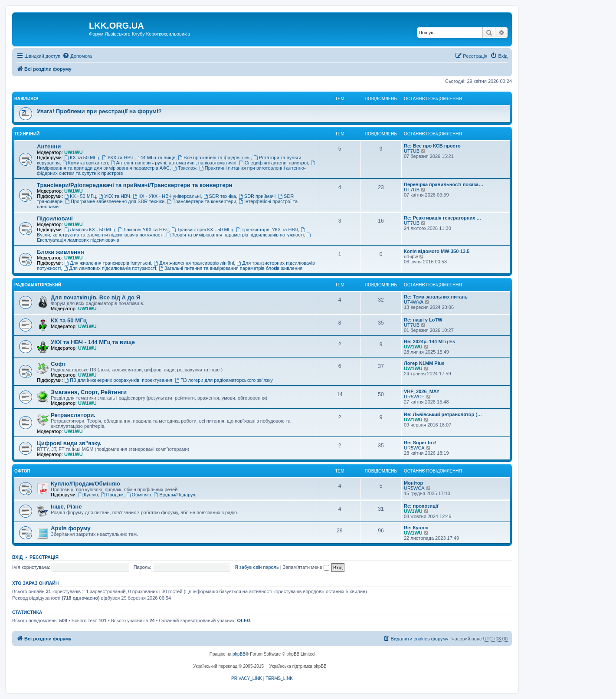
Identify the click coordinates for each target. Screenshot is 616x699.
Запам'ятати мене (306, 567)
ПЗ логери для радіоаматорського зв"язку (224, 380)
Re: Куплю (416, 528)
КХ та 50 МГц (82, 158)
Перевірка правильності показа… (444, 184)
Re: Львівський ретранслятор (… (443, 414)
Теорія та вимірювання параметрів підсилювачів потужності (235, 235)
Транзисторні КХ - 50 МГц (202, 230)
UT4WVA (414, 302)
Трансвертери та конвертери (202, 201)
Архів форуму (71, 528)
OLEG (244, 620)
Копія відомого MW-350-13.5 (437, 251)
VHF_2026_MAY (422, 391)
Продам (112, 495)
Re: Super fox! (420, 443)
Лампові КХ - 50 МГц (90, 230)
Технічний (27, 134)
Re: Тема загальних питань (436, 297)
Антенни (49, 146)
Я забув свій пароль (257, 567)
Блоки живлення (61, 252)
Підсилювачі (55, 218)
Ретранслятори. (73, 415)
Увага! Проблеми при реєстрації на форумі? (99, 111)
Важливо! (26, 99)
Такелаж (184, 168)
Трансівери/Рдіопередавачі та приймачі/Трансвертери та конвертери (135, 185)
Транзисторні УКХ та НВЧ (267, 230)
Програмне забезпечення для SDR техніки (115, 201)
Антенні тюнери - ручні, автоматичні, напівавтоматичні (174, 163)
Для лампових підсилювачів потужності (110, 268)
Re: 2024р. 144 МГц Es (429, 341)
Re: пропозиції (421, 506)
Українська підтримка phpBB (298, 666)
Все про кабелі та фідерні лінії (214, 158)
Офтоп (22, 471)
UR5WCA (414, 448)
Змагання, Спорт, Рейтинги (89, 392)
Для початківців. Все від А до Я (95, 297)
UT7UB (412, 151)
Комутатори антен (85, 163)
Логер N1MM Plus (424, 363)
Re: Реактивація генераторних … (442, 218)
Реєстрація (44, 557)
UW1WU (74, 152)
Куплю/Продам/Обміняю (85, 484)
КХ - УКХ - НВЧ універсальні (167, 196)
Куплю (88, 495)
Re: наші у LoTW (423, 320)
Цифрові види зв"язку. (69, 443)
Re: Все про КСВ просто (432, 146)
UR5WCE (414, 397)
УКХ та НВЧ (114, 196)
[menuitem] (77, 56)
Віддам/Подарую (175, 495)
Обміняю (139, 495)
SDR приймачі (257, 196)
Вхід (18, 557)
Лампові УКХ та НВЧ (143, 230)
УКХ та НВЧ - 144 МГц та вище (139, 158)
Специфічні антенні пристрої (274, 163)
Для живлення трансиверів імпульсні (108, 263)
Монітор (413, 483)
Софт (58, 364)
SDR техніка (220, 196)
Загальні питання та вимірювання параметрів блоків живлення (231, 268)
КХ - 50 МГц (80, 196)
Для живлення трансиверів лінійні (194, 263)
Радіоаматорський (38, 285)
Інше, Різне (66, 507)
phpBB (239, 654)
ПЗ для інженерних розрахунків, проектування (118, 380)
